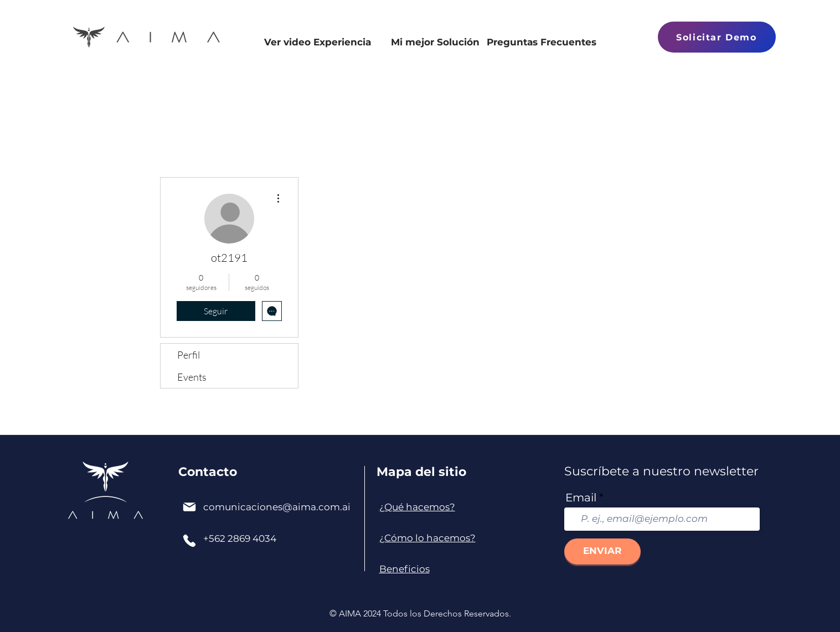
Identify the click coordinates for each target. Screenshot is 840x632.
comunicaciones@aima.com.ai (277, 507)
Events (192, 377)
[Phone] (189, 541)
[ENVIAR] (602, 551)
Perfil (189, 355)
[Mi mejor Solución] (435, 51)
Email (581, 498)
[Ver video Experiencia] (318, 51)
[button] (717, 37)
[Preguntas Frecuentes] (542, 51)
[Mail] (189, 507)
